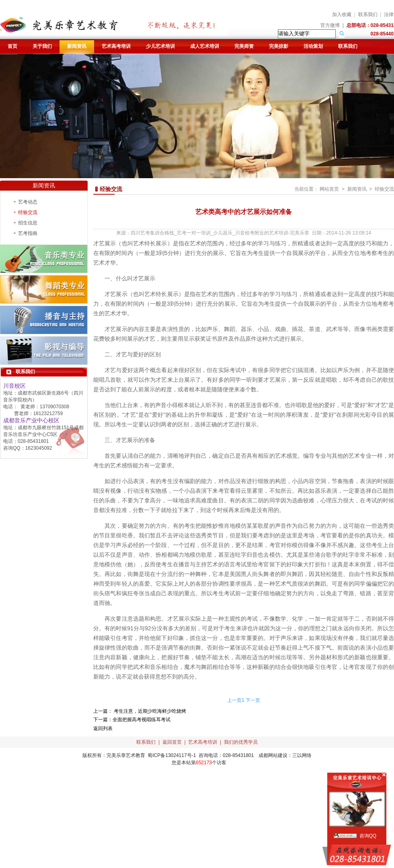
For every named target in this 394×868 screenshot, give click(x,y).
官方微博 (330, 25)
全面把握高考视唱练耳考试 (142, 720)
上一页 (234, 700)
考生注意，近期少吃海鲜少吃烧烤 (149, 711)
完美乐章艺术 (121, 755)
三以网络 (302, 755)
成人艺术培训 (205, 46)
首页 (12, 46)
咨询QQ (368, 836)
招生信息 (28, 223)
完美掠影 (279, 46)
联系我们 (368, 14)
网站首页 (329, 189)
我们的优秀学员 (241, 742)
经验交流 (28, 212)
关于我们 (42, 46)
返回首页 (172, 742)
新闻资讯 (77, 46)
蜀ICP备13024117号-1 (172, 755)
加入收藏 (342, 14)
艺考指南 (28, 233)
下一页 (253, 700)
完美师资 (244, 46)
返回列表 (103, 728)
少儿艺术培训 (160, 46)
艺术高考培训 (116, 46)
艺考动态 (28, 202)
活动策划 (313, 46)
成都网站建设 (273, 755)
